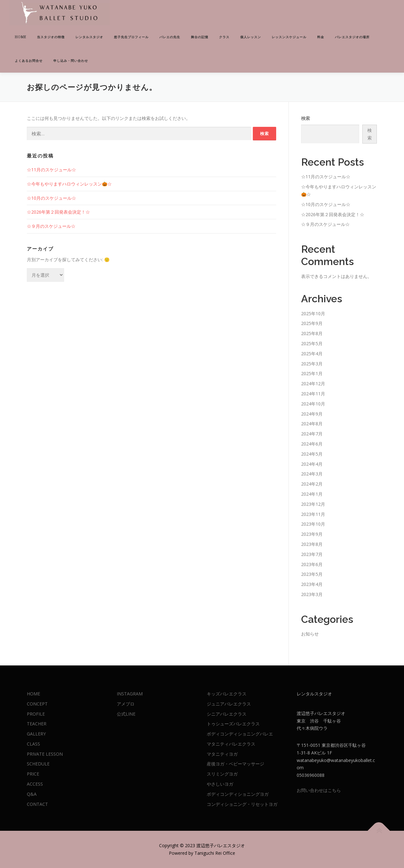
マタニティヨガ (222, 754)
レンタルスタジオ (89, 37)
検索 (306, 118)
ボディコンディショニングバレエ (240, 734)
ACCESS (35, 784)
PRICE (33, 774)
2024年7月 (312, 434)
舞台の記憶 (200, 37)
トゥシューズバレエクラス (233, 724)
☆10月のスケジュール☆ (51, 198)
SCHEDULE (38, 764)
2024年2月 (312, 484)
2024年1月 (312, 494)
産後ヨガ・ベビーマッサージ (235, 764)
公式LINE (126, 714)
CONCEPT (37, 704)
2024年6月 (312, 444)
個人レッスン (251, 37)
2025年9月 (312, 323)
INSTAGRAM (130, 694)
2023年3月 (312, 594)
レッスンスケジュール (289, 37)
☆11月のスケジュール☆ (51, 170)
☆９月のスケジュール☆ (51, 226)
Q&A (32, 794)
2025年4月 (312, 354)
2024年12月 (313, 384)
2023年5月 (312, 574)
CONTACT (37, 804)
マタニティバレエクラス (231, 744)
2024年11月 (313, 394)
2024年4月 (312, 464)
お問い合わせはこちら (319, 790)
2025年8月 (312, 333)
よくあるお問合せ (29, 61)
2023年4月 (312, 584)
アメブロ (126, 704)
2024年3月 (312, 474)
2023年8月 (312, 544)
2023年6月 (312, 564)
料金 (321, 37)
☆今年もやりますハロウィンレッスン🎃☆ (69, 184)
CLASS (33, 744)
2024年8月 (312, 424)
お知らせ (310, 634)
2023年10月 (313, 524)
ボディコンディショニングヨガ (238, 794)
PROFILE (36, 714)
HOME (21, 37)
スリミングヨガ (222, 774)
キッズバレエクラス (227, 694)
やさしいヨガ (220, 784)
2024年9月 (312, 414)
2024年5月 (312, 454)
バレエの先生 (170, 37)
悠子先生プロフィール (131, 37)
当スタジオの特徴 (51, 37)
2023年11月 (313, 514)
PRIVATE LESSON (45, 754)
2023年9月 (312, 534)
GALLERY (36, 734)
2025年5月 (312, 343)
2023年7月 (312, 554)
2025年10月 (313, 313)
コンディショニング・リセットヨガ (242, 804)
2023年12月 (313, 504)
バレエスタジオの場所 (352, 37)
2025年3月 (312, 364)
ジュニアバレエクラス (229, 704)
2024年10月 (313, 404)
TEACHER (37, 724)
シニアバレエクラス (227, 714)
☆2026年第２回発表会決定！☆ (58, 212)
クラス (224, 37)
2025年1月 (312, 373)
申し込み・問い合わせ (71, 61)
